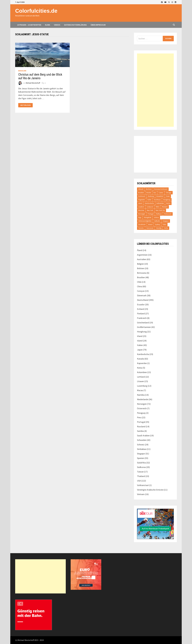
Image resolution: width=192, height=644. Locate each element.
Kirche (168, 203)
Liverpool (150, 207)
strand (150, 224)
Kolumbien (142, 372)
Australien (142, 259)
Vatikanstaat (143, 485)
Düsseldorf (160, 196)
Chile (139, 282)
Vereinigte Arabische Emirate (150, 490)
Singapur (166, 221)
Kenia (140, 368)
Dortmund (142, 196)
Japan (140, 350)
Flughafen (142, 200)
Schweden (142, 440)
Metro (158, 207)
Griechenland (143, 323)
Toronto (141, 228)
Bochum (149, 189)
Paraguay (141, 413)
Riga (140, 217)
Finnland (141, 314)
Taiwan (140, 472)
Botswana (142, 273)
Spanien (141, 458)
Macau (140, 390)
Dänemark (142, 295)
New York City (160, 210)
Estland (141, 309)
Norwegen (142, 214)
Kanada (141, 359)
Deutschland (143, 300)
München (141, 210)
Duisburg (151, 196)
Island (140, 203)
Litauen (140, 381)
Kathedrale (160, 203)
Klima (48, 25)
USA (139, 481)
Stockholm (142, 224)
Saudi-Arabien (143, 435)
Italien (140, 345)
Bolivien (141, 268)
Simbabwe (142, 449)
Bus (155, 193)
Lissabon (141, 207)
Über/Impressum (98, 25)
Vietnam (141, 494)
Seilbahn (157, 221)
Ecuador (141, 304)
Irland (140, 336)
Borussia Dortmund (161, 189)
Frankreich (142, 318)
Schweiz (141, 445)
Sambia (140, 431)
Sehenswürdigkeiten (145, 221)
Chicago (169, 193)
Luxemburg (142, 386)
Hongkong (167, 200)
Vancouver (150, 228)
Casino (161, 193)
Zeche (166, 228)
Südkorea (141, 467)
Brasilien (22, 71)
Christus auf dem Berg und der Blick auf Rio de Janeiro (40, 76)
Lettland (141, 377)
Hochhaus (157, 200)
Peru (139, 417)
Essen (168, 196)
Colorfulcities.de (36, 11)
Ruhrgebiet (148, 217)
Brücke (149, 193)
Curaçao (141, 291)
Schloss (156, 217)
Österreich (142, 408)
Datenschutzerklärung (75, 25)
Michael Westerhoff (33, 83)
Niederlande (143, 399)
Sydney (157, 224)
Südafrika (141, 463)
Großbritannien (144, 327)
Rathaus (159, 214)
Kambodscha (149, 203)
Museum (165, 207)
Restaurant (168, 214)
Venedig (159, 228)
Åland (140, 250)
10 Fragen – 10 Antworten (29, 25)
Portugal (151, 214)
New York (150, 210)
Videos (57, 25)
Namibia (141, 395)
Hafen (149, 200)
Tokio (164, 224)
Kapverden (142, 363)
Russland (141, 426)
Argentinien (142, 255)
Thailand (141, 476)
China (140, 286)
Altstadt (141, 189)
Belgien (140, 264)
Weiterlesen (25, 105)
